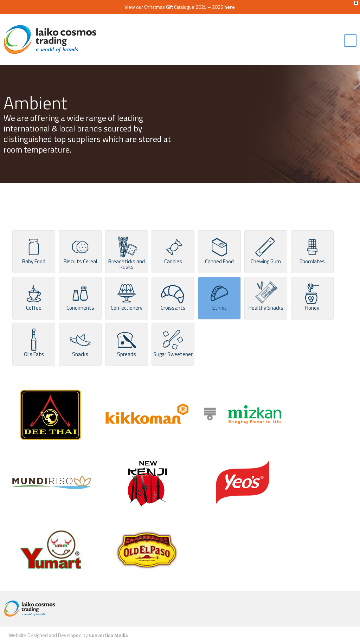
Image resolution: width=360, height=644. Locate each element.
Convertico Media (108, 635)
